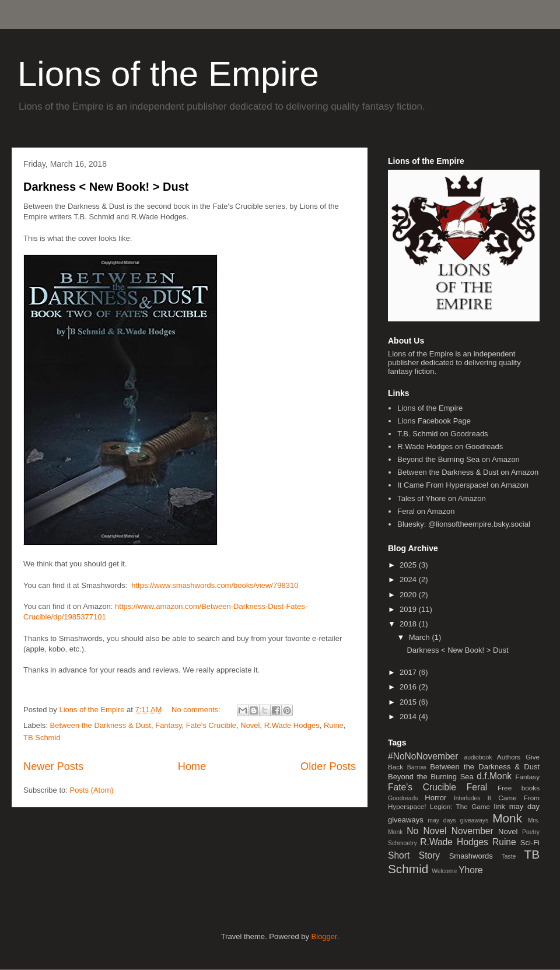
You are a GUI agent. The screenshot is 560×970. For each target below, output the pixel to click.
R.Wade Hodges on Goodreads (450, 447)
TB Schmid (42, 738)
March (421, 637)
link (499, 806)
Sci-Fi (530, 843)
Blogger (324, 936)
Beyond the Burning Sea (431, 777)
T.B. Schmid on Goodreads (442, 434)
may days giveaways (458, 820)
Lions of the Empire (168, 74)
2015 (409, 702)
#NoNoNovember (423, 756)
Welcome (444, 871)
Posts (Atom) (92, 790)
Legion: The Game (460, 806)
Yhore (471, 870)
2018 (409, 624)
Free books (519, 788)
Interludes (467, 798)
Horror (435, 798)
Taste (509, 857)
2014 (409, 717)
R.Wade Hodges (292, 725)
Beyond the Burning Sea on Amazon (459, 459)
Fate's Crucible (211, 725)
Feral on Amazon (426, 511)
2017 (409, 672)
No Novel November (450, 831)
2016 (409, 687)
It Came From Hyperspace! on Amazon (463, 485)
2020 (409, 595)
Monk (507, 818)
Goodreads (403, 798)
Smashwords (471, 856)
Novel (250, 725)
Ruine (334, 725)
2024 (409, 579)
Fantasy (168, 725)
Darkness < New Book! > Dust (106, 187)
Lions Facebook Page (434, 421)
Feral (477, 787)
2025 (409, 565)
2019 (409, 609)
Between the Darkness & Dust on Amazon (468, 472)
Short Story (414, 855)
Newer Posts (53, 766)
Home (192, 766)
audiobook (478, 757)
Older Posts (328, 766)
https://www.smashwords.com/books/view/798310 (215, 585)
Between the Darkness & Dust (101, 725)
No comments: (197, 710)
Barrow (417, 767)
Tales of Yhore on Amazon (442, 498)
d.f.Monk (494, 776)
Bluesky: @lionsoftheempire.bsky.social (464, 524)
